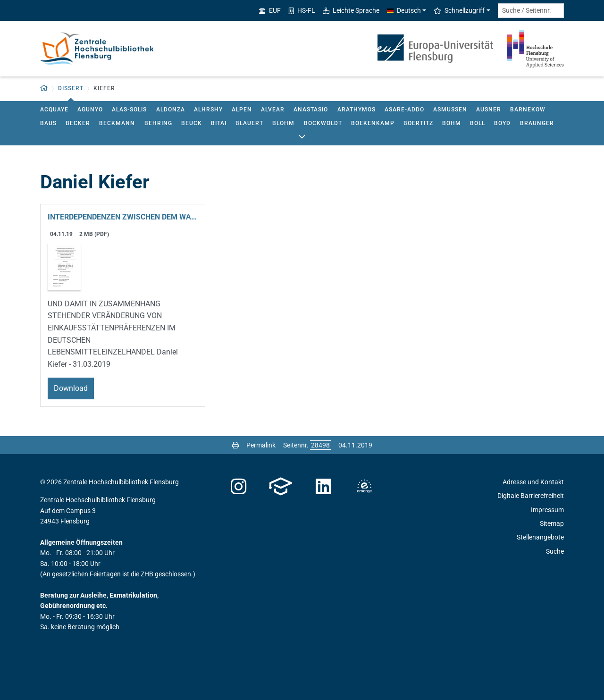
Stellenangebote (540, 537)
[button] (44, 89)
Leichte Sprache (351, 10)
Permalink (261, 445)
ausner (489, 110)
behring (158, 123)
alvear (273, 110)
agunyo (90, 110)
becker (78, 123)
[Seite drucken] (235, 445)
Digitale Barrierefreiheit (531, 496)
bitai (219, 123)
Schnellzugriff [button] (459, 10)
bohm (452, 123)
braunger (537, 123)
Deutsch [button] (404, 10)
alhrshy (208, 110)
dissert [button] (71, 88)
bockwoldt (323, 123)
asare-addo (404, 110)
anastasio (311, 110)
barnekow (528, 110)
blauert (249, 123)
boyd (502, 123)
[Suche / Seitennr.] (531, 11)
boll (478, 123)
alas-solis (129, 110)
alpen (242, 110)
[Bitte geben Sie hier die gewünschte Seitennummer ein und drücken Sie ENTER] (320, 445)
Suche (555, 551)
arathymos (357, 110)
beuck (192, 123)
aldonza (171, 110)
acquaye (54, 110)
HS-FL (302, 10)
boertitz (418, 123)
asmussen (450, 110)
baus (48, 123)
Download (71, 388)
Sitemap (552, 523)
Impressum (547, 510)
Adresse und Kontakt (533, 482)
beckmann (117, 123)
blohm (283, 123)
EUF (270, 10)
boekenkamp (373, 123)
